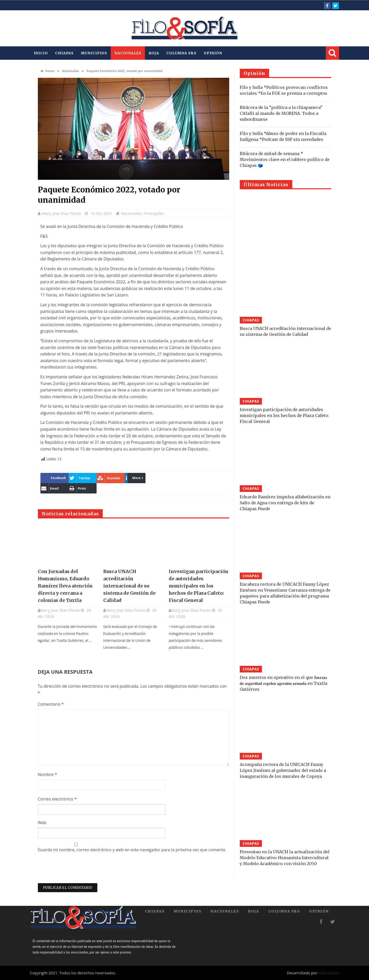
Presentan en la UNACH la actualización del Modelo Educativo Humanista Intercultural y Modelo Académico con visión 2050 (285, 858)
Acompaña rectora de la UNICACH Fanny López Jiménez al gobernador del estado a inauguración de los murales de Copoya (283, 770)
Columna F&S (181, 53)
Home (48, 71)
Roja (154, 53)
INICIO (41, 53)
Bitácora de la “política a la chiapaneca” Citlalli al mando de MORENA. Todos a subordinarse (281, 113)
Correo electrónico (57, 799)
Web (42, 823)
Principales (154, 213)
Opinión (213, 53)
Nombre (48, 774)
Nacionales (128, 53)
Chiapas (64, 53)
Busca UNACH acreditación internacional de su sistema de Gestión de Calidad (129, 586)
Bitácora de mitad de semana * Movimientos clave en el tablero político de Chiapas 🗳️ (285, 159)
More (134, 478)
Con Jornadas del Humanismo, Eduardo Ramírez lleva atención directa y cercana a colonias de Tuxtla (65, 586)
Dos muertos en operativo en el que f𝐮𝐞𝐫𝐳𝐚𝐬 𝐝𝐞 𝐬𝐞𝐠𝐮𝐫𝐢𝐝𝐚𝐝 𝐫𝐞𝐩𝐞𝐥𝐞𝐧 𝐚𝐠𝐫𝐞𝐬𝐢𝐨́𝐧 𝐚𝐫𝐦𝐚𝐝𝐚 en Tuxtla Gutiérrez (284, 683)
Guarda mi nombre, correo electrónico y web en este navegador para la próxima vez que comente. (132, 850)
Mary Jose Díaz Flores (62, 213)
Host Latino (329, 973)
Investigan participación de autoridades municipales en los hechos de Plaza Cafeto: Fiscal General (199, 586)
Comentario (51, 704)
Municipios (94, 53)
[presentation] (77, 871)
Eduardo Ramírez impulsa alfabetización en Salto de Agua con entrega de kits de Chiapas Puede (285, 503)
